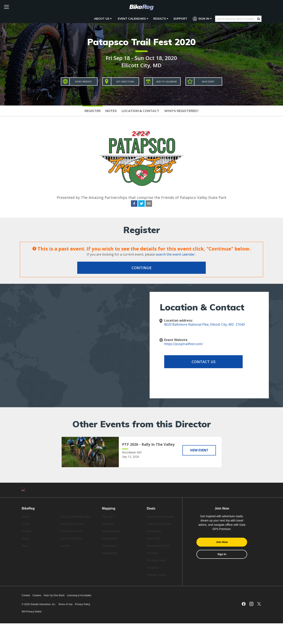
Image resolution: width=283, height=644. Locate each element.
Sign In (202, 19)
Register (93, 111)
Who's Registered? (181, 111)
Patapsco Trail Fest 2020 (141, 42)
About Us (103, 19)
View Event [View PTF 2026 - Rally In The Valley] (199, 450)
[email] (149, 204)
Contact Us (197, 362)
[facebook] (134, 204)
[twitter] (141, 204)
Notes (111, 111)
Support (180, 19)
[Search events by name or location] (236, 19)
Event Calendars (133, 19)
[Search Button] (259, 19)
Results (161, 19)
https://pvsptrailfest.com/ (183, 344)
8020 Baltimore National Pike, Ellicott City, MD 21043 (204, 324)
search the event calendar (175, 254)
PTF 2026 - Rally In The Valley (148, 444)
